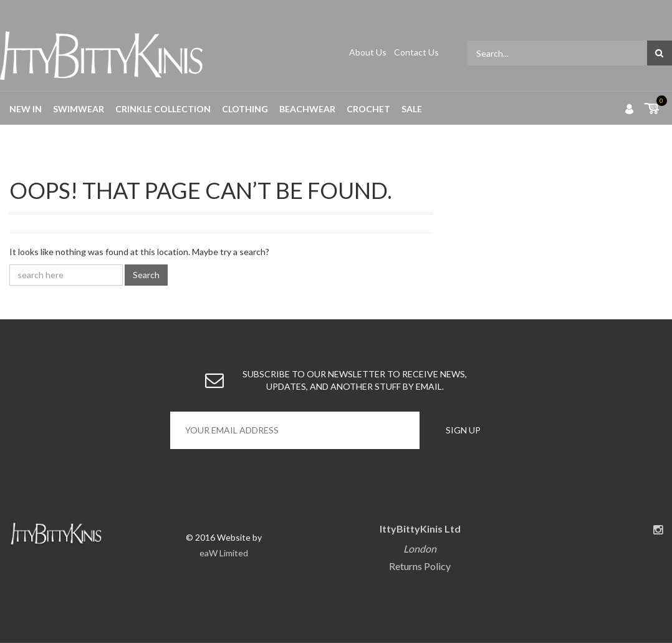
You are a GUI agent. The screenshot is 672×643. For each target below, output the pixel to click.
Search (146, 275)
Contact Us (416, 52)
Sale (412, 109)
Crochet (368, 109)
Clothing (245, 109)
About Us (369, 52)
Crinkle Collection (163, 109)
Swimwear (79, 109)
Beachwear (307, 109)
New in (26, 109)
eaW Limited (224, 553)
